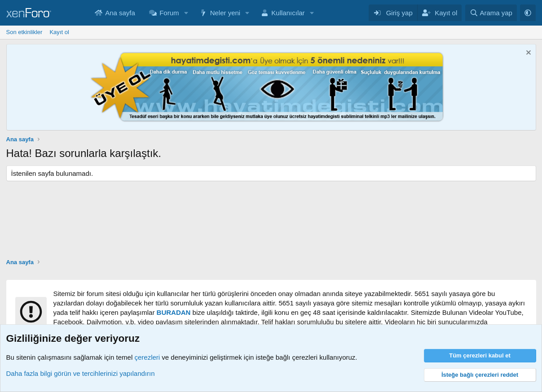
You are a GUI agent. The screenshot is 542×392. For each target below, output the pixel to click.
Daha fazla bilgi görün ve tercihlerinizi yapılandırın (81, 373)
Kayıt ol (59, 32)
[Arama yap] (491, 13)
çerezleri (147, 357)
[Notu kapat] (527, 54)
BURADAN (174, 312)
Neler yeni (225, 13)
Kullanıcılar (288, 13)
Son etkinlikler (24, 32)
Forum (169, 13)
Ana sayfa (120, 13)
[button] (186, 13)
